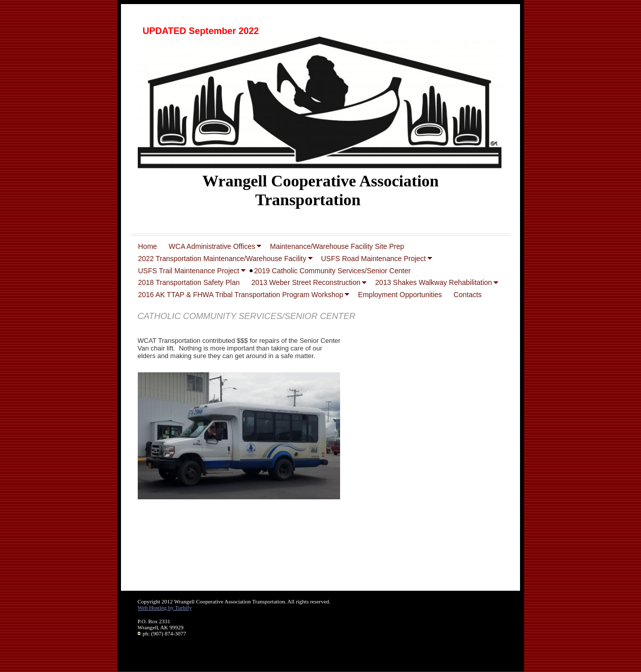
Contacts (467, 295)
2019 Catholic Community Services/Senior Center (332, 271)
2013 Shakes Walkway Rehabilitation (434, 282)
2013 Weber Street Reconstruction (306, 282)
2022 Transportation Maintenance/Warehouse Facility (222, 259)
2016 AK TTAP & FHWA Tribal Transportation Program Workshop (241, 295)
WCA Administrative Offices (212, 246)
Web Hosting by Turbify (165, 607)
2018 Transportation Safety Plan (189, 282)
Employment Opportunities (400, 295)
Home (148, 246)
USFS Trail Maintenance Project (189, 271)
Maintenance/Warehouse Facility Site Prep (337, 246)
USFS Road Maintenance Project (374, 259)
